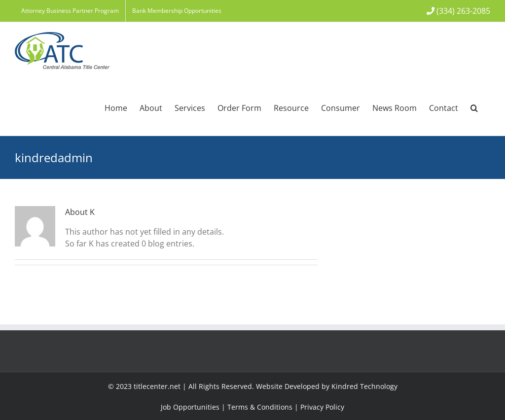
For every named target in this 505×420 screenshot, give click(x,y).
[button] (474, 107)
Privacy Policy (322, 407)
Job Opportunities (190, 407)
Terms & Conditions (260, 407)
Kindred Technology (364, 386)
